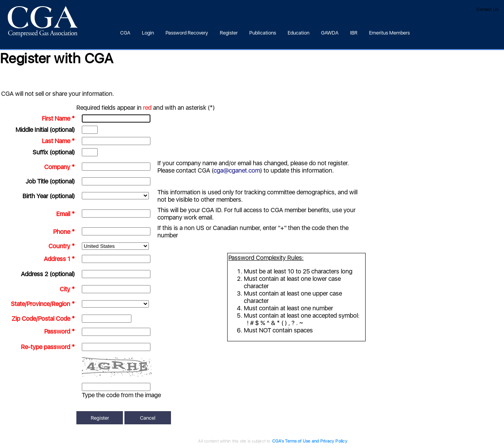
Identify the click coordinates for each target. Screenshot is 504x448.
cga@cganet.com (237, 170)
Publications (263, 33)
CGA (125, 33)
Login (148, 33)
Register (229, 33)
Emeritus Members (389, 33)
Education (299, 33)
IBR (354, 33)
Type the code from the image (121, 395)
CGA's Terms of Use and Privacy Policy (289, 441)
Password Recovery (187, 33)
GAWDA (330, 33)
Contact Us (487, 10)
